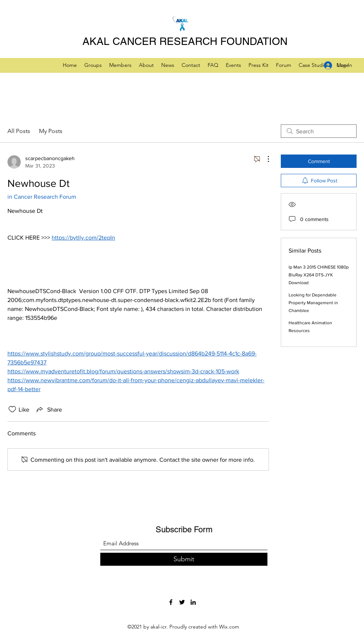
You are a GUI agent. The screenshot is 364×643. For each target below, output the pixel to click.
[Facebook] (171, 602)
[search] (319, 131)
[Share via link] (49, 409)
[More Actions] (264, 159)
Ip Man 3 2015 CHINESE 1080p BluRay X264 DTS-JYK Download (319, 275)
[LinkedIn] (193, 602)
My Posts (51, 131)
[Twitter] (182, 602)
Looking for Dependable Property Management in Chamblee (313, 303)
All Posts (19, 131)
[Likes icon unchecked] (12, 409)
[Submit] (184, 559)
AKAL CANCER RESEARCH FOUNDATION (185, 41)
